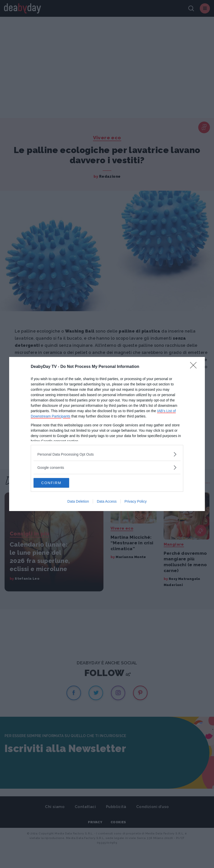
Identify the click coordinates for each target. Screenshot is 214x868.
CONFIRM (58, 483)
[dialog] (107, 434)
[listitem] (107, 454)
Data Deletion (78, 502)
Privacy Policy (136, 502)
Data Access (107, 502)
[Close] (195, 367)
